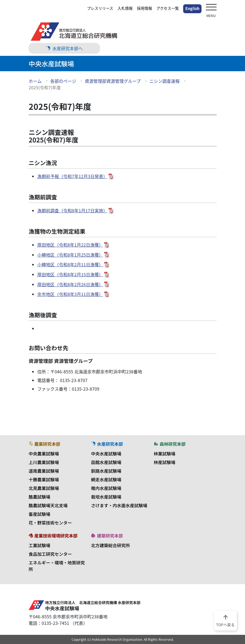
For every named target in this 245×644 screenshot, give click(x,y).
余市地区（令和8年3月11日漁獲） (70, 294)
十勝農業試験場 (44, 479)
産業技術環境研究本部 (53, 536)
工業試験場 (39, 545)
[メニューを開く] (211, 8)
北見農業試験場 (44, 488)
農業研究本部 (45, 444)
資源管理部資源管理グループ (113, 81)
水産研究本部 (107, 444)
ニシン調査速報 (165, 81)
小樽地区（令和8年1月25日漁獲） (70, 255)
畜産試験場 (39, 514)
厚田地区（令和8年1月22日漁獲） (70, 245)
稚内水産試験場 (106, 488)
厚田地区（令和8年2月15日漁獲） (70, 274)
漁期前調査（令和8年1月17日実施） (72, 210)
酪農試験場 (39, 497)
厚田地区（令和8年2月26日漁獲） (70, 284)
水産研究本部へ (64, 48)
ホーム (35, 81)
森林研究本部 (170, 444)
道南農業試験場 (44, 471)
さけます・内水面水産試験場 (119, 505)
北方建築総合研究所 (110, 545)
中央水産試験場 (106, 454)
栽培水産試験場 (106, 497)
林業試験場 (165, 454)
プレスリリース (100, 8)
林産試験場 (165, 462)
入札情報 (125, 8)
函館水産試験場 (106, 462)
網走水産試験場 (106, 479)
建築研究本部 (107, 536)
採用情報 (145, 8)
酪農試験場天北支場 (48, 505)
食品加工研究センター (50, 554)
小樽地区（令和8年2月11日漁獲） (70, 264)
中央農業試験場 (44, 454)
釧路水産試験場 (106, 471)
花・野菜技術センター (50, 523)
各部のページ (63, 81)
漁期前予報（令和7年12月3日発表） (72, 176)
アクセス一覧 (168, 8)
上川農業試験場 (44, 462)
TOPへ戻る (225, 620)
